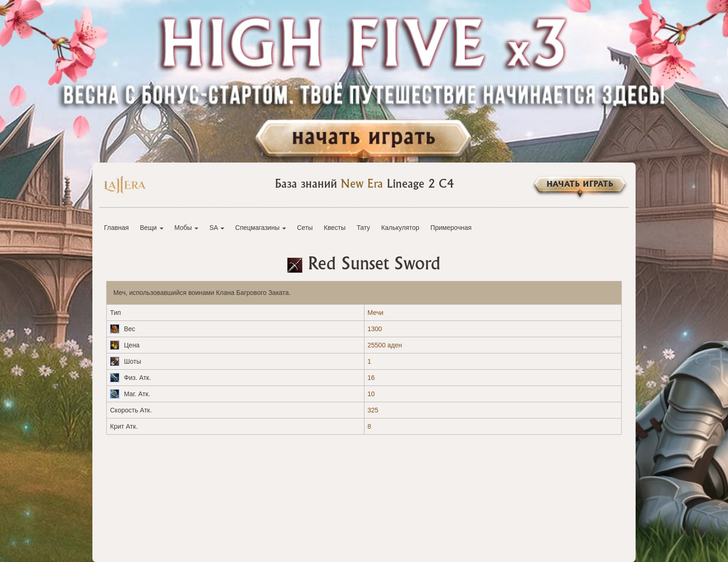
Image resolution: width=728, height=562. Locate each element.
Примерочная (451, 228)
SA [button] (217, 228)
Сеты (305, 228)
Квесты (335, 228)
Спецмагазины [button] (261, 228)
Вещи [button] (151, 228)
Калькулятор (400, 228)
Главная (116, 228)
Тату (363, 228)
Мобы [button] (186, 228)
